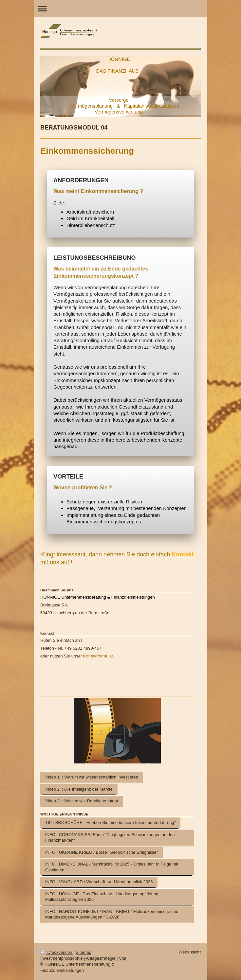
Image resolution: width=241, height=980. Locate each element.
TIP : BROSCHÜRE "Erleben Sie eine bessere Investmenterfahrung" (110, 822)
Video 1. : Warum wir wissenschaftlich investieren (92, 777)
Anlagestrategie (101, 958)
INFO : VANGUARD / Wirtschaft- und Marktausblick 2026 (99, 882)
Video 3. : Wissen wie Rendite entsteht (82, 801)
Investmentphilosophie (61, 958)
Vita (122, 958)
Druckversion (57, 952)
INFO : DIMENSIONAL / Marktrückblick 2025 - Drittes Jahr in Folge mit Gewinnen (112, 867)
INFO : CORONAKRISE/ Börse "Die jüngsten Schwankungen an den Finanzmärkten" (110, 838)
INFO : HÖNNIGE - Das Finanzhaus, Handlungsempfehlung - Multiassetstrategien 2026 (103, 897)
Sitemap (83, 952)
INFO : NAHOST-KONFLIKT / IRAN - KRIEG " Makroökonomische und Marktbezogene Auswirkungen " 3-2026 (112, 914)
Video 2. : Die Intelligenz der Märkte (79, 789)
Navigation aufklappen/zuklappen (120, 9)
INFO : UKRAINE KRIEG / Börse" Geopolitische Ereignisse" (102, 852)
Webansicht (190, 952)
